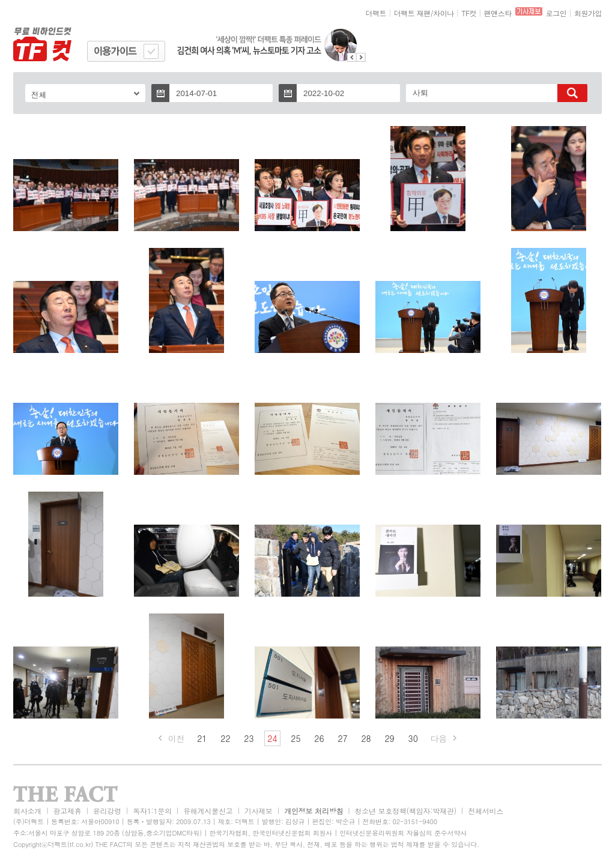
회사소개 (27, 811)
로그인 (556, 13)
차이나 (444, 13)
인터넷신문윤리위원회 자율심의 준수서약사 (403, 833)
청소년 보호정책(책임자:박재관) (406, 811)
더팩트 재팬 (412, 13)
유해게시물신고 (208, 811)
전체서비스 (486, 811)
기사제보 (259, 811)
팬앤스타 (498, 13)
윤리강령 (107, 811)
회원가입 (588, 13)
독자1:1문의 (152, 811)
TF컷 (469, 13)
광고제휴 (67, 811)
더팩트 (376, 13)
